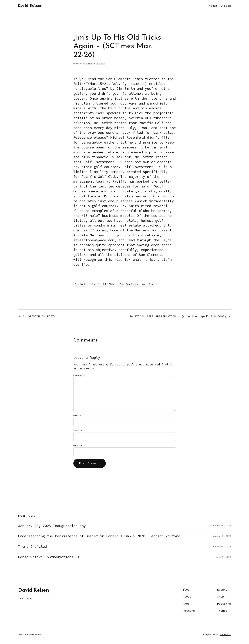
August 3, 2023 (222, 536)
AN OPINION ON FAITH (39, 316)
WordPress (225, 634)
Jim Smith (81, 284)
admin (89, 64)
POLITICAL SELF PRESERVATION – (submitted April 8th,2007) (178, 316)
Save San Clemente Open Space (137, 284)
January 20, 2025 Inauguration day (52, 526)
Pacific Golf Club (103, 284)
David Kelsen (30, 6)
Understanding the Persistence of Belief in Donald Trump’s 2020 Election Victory (99, 536)
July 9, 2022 (223, 557)
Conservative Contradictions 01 (49, 557)
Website (78, 445)
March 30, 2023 (222, 546)
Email (78, 430)
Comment (79, 375)
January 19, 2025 (221, 526)
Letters (100, 64)
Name (77, 415)
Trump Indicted (32, 547)
